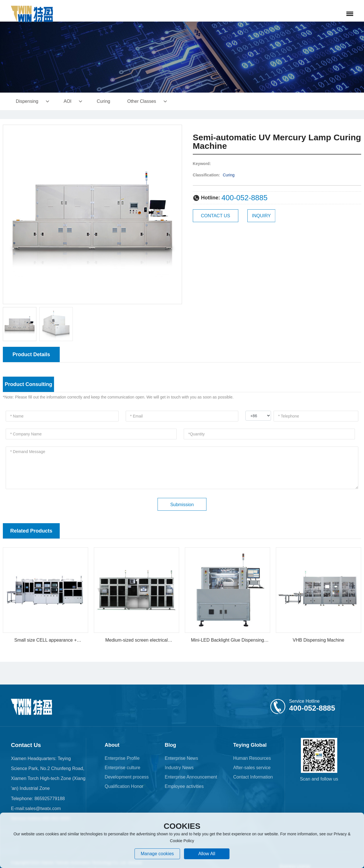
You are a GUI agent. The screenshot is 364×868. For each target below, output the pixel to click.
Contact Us (26, 745)
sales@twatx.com (43, 808)
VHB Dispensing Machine (318, 640)
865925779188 (49, 799)
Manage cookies (157, 854)
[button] (175, 214)
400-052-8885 (245, 198)
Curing (229, 175)
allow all (207, 854)
